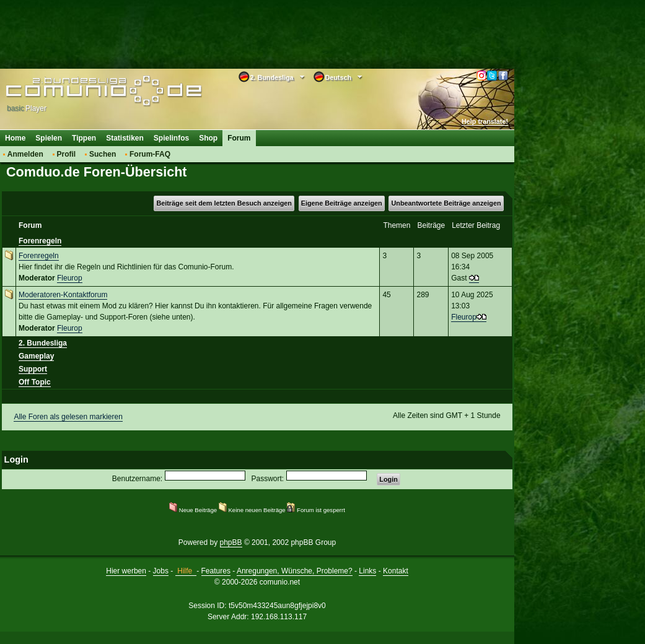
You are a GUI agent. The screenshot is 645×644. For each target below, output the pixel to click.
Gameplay (36, 356)
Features (216, 571)
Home (15, 138)
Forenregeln (40, 241)
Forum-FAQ (150, 154)
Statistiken (125, 138)
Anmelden (25, 154)
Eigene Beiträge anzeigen (342, 203)
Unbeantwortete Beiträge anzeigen (446, 203)
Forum (239, 138)
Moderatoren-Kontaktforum (63, 295)
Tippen (84, 138)
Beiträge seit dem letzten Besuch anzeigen (224, 203)
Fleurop (70, 278)
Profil (67, 154)
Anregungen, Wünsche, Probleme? (295, 571)
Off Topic (35, 382)
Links (367, 571)
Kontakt (396, 571)
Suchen (103, 154)
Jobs (161, 571)
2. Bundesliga (43, 343)
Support (33, 369)
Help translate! (485, 121)
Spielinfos (171, 138)
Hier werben (126, 571)
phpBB (231, 542)
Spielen (49, 138)
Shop (208, 138)
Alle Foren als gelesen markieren (68, 417)
